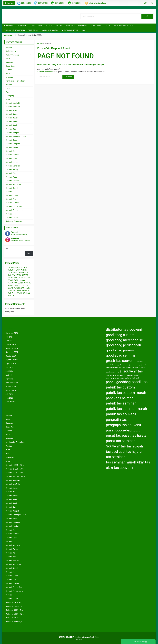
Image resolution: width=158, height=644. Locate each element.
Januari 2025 (11, 345)
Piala (7, 92)
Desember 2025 (12, 333)
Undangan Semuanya (14, 221)
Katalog (59, 26)
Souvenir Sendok (12, 188)
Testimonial (33, 30)
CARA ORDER (22, 26)
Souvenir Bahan (12, 114)
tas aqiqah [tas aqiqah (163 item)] (135, 446)
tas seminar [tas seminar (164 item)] (115, 457)
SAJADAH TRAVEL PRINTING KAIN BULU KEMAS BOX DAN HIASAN (19, 293)
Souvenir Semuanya (13, 184)
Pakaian (9, 85)
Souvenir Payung (12, 170)
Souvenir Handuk (12, 147)
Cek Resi (49, 26)
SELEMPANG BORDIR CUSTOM (19, 283)
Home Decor (10, 66)
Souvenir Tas (10, 192)
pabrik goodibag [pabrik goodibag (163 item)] (118, 382)
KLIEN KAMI (70, 26)
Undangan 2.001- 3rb (14, 606)
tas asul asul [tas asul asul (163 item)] (116, 452)
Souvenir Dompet (12, 133)
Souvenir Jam (11, 151)
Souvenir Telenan (12, 203)
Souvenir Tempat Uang (14, 210)
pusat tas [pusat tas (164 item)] (113, 435)
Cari (7, 249)
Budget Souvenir (12, 51)
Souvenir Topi (11, 214)
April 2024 (10, 375)
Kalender (9, 70)
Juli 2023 (9, 394)
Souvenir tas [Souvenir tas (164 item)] (116, 446)
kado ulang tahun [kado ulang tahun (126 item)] (125, 378)
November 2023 (12, 383)
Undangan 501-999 (13, 618)
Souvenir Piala (11, 173)
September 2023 (12, 390)
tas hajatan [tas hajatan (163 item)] (135, 452)
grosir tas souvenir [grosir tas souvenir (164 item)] (121, 361)
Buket (8, 59)
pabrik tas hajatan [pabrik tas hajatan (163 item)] (120, 398)
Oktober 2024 (11, 356)
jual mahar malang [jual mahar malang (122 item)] (135, 365)
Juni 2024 (9, 371)
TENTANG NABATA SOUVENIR (14, 30)
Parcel (8, 88)
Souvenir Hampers (13, 144)
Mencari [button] (68, 77)
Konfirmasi (83, 26)
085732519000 (43, 3)
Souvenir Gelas (11, 140)
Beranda (8, 26)
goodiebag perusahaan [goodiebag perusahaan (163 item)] (123, 345)
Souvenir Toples (12, 218)
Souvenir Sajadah (12, 181)
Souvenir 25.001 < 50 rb (15, 469)
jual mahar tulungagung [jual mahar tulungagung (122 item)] (139, 367)
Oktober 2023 (11, 387)
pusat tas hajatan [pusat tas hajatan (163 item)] (135, 435)
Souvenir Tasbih (12, 195)
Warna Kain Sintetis (70, 30)
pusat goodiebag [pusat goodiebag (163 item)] (119, 430)
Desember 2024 (12, 348)
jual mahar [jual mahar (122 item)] (140, 361)
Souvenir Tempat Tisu (14, 206)
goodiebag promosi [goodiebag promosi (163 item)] (121, 350)
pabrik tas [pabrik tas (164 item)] (140, 382)
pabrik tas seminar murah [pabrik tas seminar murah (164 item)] (126, 409)
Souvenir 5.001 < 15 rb (14, 473)
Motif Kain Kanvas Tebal (124, 26)
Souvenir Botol (11, 125)
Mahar (8, 74)
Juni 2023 (9, 398)
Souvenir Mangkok (13, 166)
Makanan (9, 77)
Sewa (8, 99)
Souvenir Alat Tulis (13, 107)
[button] (148, 16)
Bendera (9, 47)
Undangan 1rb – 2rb (13, 603)
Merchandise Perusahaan (15, 81)
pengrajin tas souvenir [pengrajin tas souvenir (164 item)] (124, 425)
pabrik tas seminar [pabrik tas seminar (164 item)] (121, 403)
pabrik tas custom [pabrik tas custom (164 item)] (120, 387)
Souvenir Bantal (12, 118)
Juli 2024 (9, 367)
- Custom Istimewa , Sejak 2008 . (79, 637)
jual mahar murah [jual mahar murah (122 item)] (146, 365)
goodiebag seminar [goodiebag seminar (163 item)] (121, 355)
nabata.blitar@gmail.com (97, 3)
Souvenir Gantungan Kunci (16, 136)
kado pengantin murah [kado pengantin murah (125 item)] (131, 375)
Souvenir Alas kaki (13, 103)
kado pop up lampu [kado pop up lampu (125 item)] (112, 378)
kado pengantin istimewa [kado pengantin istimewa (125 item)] (114, 375)
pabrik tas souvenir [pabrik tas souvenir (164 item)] (121, 414)
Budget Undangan (12, 55)
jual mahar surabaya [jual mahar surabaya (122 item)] (125, 367)
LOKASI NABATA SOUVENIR (101, 26)
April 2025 (10, 341)
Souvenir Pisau (11, 177)
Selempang (10, 96)
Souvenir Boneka (12, 122)
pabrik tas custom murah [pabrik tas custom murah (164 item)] (126, 393)
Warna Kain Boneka (50, 30)
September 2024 (12, 360)
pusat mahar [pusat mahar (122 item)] (136, 431)
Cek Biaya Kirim (36, 26)
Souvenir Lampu (12, 162)
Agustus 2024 (11, 364)
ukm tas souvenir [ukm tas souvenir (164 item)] (120, 468)
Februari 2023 (11, 402)
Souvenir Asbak (11, 110)
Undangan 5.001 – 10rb (15, 614)
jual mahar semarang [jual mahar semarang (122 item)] (112, 367)
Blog (83, 30)
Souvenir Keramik (12, 155)
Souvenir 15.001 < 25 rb (15, 465)
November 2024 (12, 352)
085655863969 (26, 3)
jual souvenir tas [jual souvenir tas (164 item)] (130, 371)
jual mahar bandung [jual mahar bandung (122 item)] (112, 365)
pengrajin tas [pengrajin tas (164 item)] (116, 420)
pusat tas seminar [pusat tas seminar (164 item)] (120, 441)
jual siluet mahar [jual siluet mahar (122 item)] (111, 372)
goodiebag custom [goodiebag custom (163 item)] (120, 335)
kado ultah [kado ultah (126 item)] (136, 378)
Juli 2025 (9, 337)
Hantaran (9, 62)
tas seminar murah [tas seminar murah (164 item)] (121, 462)
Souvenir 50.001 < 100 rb (15, 477)
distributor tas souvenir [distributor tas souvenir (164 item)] (124, 330)
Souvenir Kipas (11, 158)
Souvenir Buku (11, 129)
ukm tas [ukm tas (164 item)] (144, 462)
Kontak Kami (9, 3)
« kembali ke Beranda (45, 72)
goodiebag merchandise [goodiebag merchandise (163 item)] (124, 340)
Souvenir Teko (11, 199)
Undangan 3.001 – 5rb (14, 610)
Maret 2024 (10, 379)
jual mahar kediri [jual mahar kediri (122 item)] (123, 365)
